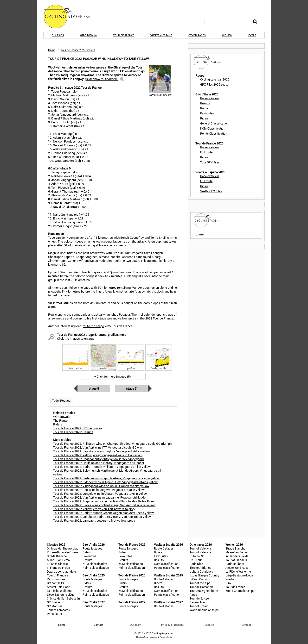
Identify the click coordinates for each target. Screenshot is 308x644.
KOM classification (95, 564)
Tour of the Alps (200, 583)
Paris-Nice (196, 564)
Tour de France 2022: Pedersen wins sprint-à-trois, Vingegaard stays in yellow (106, 478)
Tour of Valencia (200, 548)
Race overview (209, 98)
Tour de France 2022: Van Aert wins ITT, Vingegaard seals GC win (98, 447)
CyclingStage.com (70, 17)
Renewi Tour (198, 602)
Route (204, 108)
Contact (246, 625)
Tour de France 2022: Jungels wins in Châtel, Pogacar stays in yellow (100, 494)
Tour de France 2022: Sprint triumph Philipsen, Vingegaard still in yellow (102, 467)
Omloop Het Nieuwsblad (63, 548)
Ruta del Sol (197, 556)
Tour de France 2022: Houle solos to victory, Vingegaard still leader (99, 463)
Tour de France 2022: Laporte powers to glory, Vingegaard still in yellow (102, 451)
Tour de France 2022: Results (73, 432)
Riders (204, 118)
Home (52, 50)
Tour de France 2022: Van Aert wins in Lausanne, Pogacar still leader (100, 497)
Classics (58, 35)
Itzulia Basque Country (204, 575)
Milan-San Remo (236, 552)
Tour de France (124, 35)
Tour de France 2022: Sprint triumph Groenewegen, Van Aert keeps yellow (103, 513)
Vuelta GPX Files (211, 191)
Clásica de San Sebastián (63, 598)
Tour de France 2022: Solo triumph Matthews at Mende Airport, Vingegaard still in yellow (109, 472)
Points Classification (214, 133)
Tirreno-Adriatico (200, 568)
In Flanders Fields (58, 568)
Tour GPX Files (210, 162)
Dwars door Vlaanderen (62, 571)
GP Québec (54, 602)
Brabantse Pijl (56, 583)
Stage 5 (94, 388)
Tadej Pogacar (62, 400)
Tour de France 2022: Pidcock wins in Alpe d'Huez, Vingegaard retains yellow (105, 482)
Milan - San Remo (58, 560)
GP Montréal (55, 606)
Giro (228, 583)
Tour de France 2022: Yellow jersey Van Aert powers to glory (94, 509)
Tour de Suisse (199, 598)
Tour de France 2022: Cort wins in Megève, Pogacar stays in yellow (99, 490)
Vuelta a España (161, 35)
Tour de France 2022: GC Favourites (78, 428)
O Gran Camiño (199, 579)
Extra (252, 35)
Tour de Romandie (202, 587)
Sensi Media (166, 637)
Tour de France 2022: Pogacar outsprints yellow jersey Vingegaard (98, 459)
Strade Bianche (57, 556)
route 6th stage (93, 326)
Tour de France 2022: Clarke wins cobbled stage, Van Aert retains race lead (104, 505)
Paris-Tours (54, 614)
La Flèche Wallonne (60, 591)
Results (205, 103)
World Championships (204, 610)
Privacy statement (172, 625)
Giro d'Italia (88, 35)
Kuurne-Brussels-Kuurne (63, 552)
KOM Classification (213, 128)
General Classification (214, 123)
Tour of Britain (199, 606)
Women (227, 35)
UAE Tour (196, 560)
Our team (136, 625)
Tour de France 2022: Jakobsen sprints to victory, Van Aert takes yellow (102, 517)
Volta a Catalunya (201, 571)
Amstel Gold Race (58, 587)
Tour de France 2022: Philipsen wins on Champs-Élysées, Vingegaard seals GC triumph (112, 444)
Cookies (209, 625)
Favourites (207, 113)
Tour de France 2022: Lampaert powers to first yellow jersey (94, 520)
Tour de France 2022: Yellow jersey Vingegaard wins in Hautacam (98, 455)
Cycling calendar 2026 (215, 79)
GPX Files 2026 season (215, 84)
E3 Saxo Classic (57, 564)
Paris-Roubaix (56, 579)
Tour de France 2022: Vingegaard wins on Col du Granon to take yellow (101, 486)
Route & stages (92, 548)
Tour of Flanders (58, 575)
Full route (206, 152)
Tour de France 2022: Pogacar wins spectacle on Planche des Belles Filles (104, 501)
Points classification (96, 568)
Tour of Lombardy (58, 610)
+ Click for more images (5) (112, 376)
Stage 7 (131, 388)
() (104, 79)
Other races (197, 35)
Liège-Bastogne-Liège (61, 594)
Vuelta (230, 579)
